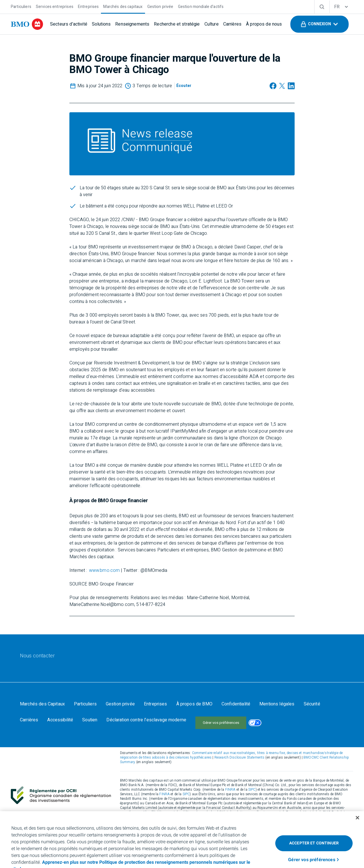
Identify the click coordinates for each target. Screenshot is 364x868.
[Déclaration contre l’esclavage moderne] (146, 720)
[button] (319, 24)
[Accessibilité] (60, 720)
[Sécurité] (312, 704)
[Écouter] (184, 86)
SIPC (252, 784)
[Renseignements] (132, 24)
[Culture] (212, 24)
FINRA (230, 784)
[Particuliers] (21, 6)
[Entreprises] (88, 6)
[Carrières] (232, 24)
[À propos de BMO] (194, 704)
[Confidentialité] (236, 704)
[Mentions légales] (277, 704)
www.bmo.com (105, 570)
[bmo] (27, 24)
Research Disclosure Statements (240, 752)
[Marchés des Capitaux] (42, 704)
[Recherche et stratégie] (177, 24)
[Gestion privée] (160, 6)
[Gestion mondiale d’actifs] (201, 6)
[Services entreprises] (55, 6)
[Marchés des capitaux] (123, 6)
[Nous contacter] (37, 656)
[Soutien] (90, 720)
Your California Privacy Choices (226, 720)
